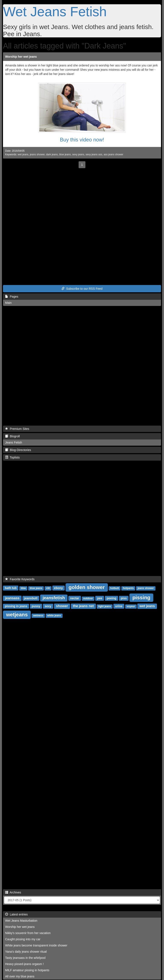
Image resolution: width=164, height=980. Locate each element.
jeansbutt (31, 598)
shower (62, 606)
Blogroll (12, 436)
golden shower (87, 587)
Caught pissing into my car (23, 939)
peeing (111, 598)
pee (100, 598)
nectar (75, 598)
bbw (23, 588)
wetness (38, 616)
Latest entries (16, 914)
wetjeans (17, 615)
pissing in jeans (16, 606)
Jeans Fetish (14, 442)
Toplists (12, 457)
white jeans (54, 616)
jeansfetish (54, 598)
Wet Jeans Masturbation (21, 921)
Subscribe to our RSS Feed (82, 289)
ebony (58, 588)
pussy (36, 606)
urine (119, 606)
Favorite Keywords (20, 579)
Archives (13, 892)
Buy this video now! (82, 140)
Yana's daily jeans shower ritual (26, 952)
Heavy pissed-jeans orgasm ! (24, 964)
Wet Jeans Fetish (55, 12)
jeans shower (37, 154)
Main (8, 303)
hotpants (128, 588)
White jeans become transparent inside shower (36, 945)
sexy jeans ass (94, 154)
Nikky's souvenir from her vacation (28, 933)
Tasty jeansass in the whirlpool (25, 958)
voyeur (131, 606)
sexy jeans (78, 154)
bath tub (11, 588)
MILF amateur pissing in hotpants (27, 970)
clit (48, 588)
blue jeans (65, 154)
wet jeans (23, 154)
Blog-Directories (18, 450)
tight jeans (105, 606)
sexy (48, 606)
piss (124, 598)
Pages (12, 297)
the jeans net (83, 606)
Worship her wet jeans (21, 57)
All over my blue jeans (20, 976)
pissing (141, 597)
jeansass (12, 598)
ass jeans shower (113, 154)
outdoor (88, 598)
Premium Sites (17, 429)
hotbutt (115, 588)
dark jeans (52, 154)
